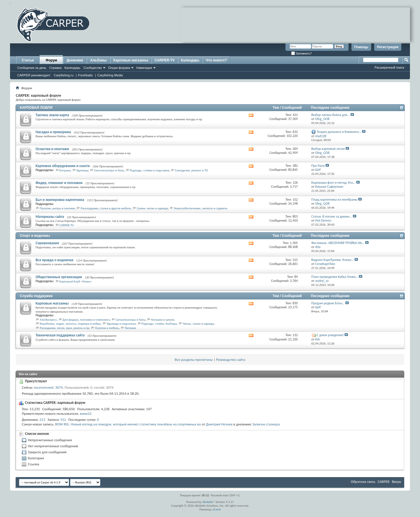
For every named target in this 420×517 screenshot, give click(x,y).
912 (63, 420)
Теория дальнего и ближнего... (339, 132)
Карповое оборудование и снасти (63, 166)
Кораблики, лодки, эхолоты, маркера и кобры (70, 324)
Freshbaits (85, 75)
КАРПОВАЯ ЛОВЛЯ (36, 108)
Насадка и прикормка (53, 132)
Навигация (144, 68)
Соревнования (47, 243)
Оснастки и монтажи (52, 149)
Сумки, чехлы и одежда (152, 208)
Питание (131, 328)
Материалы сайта (50, 217)
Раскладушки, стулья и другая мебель (106, 208)
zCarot (217, 509)
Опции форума (119, 68)
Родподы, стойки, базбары (159, 324)
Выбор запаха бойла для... (330, 115)
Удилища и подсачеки (121, 324)
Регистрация (388, 47)
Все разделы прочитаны (194, 360)
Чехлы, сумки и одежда (198, 324)
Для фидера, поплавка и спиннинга (86, 320)
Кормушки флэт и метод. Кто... (333, 183)
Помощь (361, 47)
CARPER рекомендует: (34, 75)
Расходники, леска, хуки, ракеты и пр (65, 328)
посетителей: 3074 (48, 387)
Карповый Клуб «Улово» (76, 281)
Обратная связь (363, 482)
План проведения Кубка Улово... (335, 277)
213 (42, 420)
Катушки (65, 170)
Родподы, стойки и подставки (150, 170)
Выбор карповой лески (328, 149)
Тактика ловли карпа (52, 115)
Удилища (82, 170)
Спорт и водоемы (35, 236)
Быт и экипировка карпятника (60, 200)
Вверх (396, 482)
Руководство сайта (231, 360)
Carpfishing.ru (64, 75)
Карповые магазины (131, 60)
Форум (51, 60)
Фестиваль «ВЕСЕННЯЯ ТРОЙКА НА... (338, 243)
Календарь (72, 68)
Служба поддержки (36, 296)
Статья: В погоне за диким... (332, 216)
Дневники (75, 60)
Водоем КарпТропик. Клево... (332, 260)
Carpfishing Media (110, 75)
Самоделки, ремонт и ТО (191, 170)
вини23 (85, 414)
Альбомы (98, 60)
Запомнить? (302, 54)
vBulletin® (208, 502)
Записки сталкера (266, 424)
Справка (55, 68)
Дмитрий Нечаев (219, 424)
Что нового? (216, 60)
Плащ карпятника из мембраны (334, 200)
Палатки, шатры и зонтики (58, 208)
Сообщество (93, 68)
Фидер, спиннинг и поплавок (59, 183)
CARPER (384, 482)
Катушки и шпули (163, 320)
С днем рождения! (330, 335)
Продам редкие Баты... (328, 303)
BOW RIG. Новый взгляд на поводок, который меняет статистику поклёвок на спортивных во (128, 424)
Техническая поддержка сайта (60, 335)
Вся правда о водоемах (55, 260)
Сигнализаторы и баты (109, 170)
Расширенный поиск (389, 67)
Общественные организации (59, 277)
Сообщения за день (32, 68)
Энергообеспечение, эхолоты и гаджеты (201, 208)
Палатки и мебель (107, 328)
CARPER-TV (165, 60)
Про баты (318, 166)
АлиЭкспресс (48, 320)
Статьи (28, 60)
